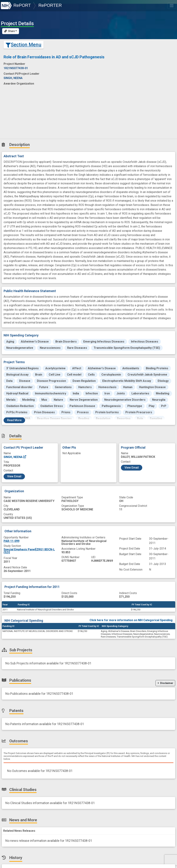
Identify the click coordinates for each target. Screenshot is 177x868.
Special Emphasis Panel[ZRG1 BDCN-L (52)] (29, 551)
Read (14, 420)
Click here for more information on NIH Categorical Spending (131, 620)
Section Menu (24, 45)
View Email (14, 476)
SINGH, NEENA (15, 457)
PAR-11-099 (11, 541)
